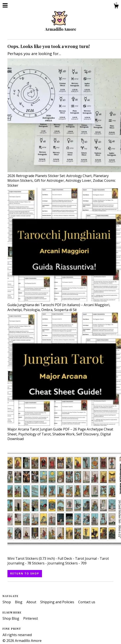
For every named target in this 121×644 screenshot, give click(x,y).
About (32, 602)
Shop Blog (11, 618)
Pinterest (31, 618)
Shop (7, 602)
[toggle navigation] (5, 5)
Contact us (87, 602)
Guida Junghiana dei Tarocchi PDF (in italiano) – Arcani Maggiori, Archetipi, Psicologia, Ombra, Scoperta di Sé (64, 305)
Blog (19, 602)
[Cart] (116, 7)
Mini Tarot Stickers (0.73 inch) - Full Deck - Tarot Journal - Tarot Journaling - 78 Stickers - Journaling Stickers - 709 (64, 559)
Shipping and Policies (58, 602)
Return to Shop (25, 573)
